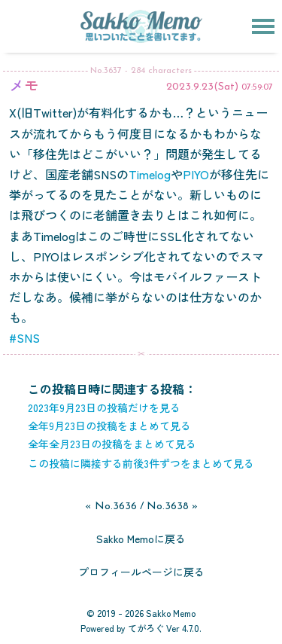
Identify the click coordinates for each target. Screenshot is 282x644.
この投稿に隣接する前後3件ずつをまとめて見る (141, 463)
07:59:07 (257, 87)
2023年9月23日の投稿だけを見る (104, 407)
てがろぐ (146, 628)
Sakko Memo (171, 613)
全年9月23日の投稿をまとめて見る (109, 426)
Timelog (150, 174)
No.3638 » (172, 507)
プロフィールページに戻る (141, 572)
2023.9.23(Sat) (202, 87)
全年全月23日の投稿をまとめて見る (112, 444)
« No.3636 (111, 507)
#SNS (24, 337)
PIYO (196, 174)
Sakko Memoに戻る (141, 539)
